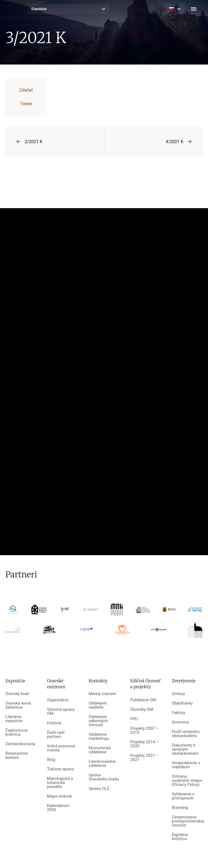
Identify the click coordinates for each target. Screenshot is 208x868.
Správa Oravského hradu (104, 777)
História (54, 723)
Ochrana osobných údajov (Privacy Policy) (187, 781)
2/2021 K (34, 142)
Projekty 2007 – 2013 (144, 731)
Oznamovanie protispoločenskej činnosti (187, 821)
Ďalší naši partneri (56, 735)
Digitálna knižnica (180, 837)
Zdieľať (26, 90)
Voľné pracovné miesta (61, 748)
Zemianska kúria (20, 744)
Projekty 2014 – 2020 (144, 744)
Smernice (180, 722)
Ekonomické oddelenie (100, 750)
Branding (180, 808)
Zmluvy (178, 694)
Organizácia (58, 700)
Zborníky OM (142, 710)
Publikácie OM (143, 700)
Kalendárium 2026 (58, 808)
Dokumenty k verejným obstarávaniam (185, 749)
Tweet (26, 104)
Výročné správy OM (61, 712)
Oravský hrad (17, 694)
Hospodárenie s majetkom (186, 765)
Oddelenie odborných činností (98, 721)
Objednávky (182, 703)
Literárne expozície (14, 719)
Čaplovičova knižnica (16, 732)
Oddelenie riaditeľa (98, 705)
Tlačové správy (61, 769)
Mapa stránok (60, 796)
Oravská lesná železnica (18, 705)
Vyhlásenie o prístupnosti (183, 796)
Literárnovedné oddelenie (102, 764)
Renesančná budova (17, 756)
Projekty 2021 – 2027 (144, 758)
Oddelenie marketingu (99, 737)
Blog (51, 760)
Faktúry (178, 713)
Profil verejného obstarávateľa (186, 734)
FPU (134, 719)
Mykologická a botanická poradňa (60, 783)
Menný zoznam (102, 694)
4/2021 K (174, 142)
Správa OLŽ (99, 789)
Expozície (39, 9)
